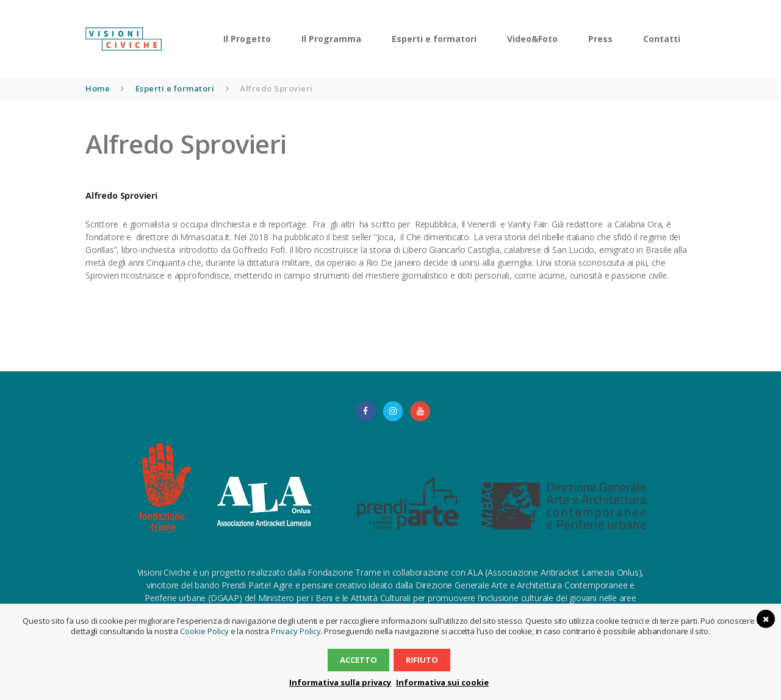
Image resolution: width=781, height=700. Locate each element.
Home (98, 88)
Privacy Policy (295, 631)
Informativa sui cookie (441, 682)
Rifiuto (422, 660)
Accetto (359, 660)
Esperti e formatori (175, 88)
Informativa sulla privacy (341, 682)
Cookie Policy (205, 631)
